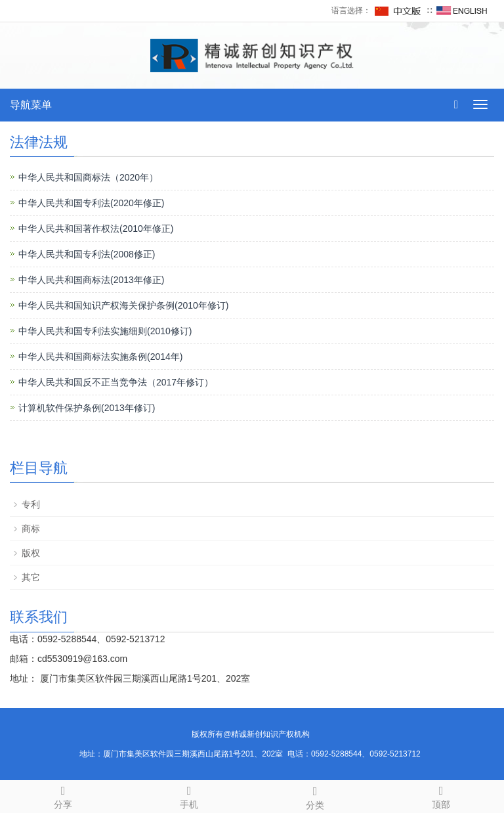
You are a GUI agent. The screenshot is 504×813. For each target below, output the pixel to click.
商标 (31, 529)
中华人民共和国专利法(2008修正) (87, 254)
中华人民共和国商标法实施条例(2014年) (100, 357)
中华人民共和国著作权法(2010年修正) (96, 229)
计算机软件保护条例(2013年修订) (87, 408)
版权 (31, 553)
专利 (31, 504)
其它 (31, 577)
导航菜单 (31, 105)
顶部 (441, 795)
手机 (189, 795)
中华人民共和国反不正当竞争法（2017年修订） (116, 382)
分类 (315, 796)
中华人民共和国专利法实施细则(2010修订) (105, 331)
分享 (63, 795)
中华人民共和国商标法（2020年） (88, 177)
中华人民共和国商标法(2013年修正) (91, 280)
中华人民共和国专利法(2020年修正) (91, 203)
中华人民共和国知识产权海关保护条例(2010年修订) (123, 305)
